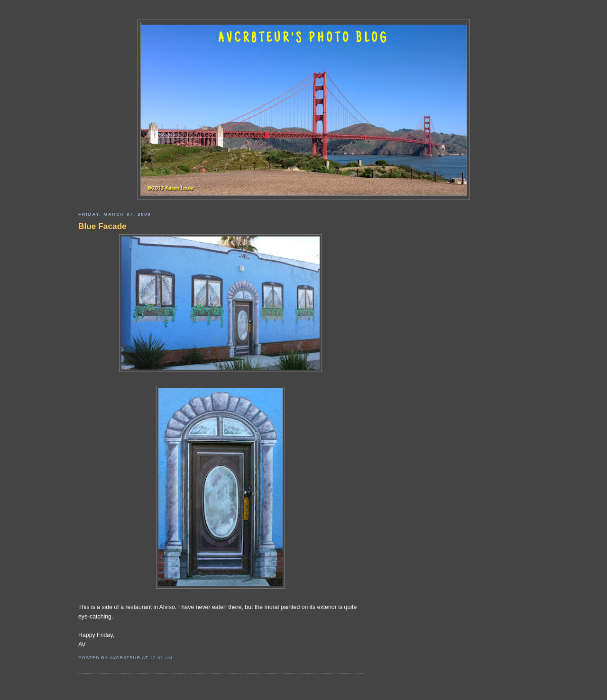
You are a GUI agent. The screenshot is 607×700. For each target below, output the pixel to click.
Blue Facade (102, 226)
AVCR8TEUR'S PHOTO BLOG (303, 39)
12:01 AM (161, 658)
